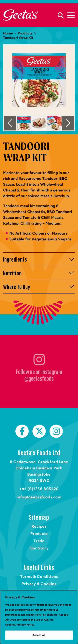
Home (21, 15)
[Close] (74, 594)
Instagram (56, 431)
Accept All (39, 635)
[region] (39, 617)
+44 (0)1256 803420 (39, 489)
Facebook (22, 431)
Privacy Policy (25, 625)
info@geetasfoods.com (39, 497)
